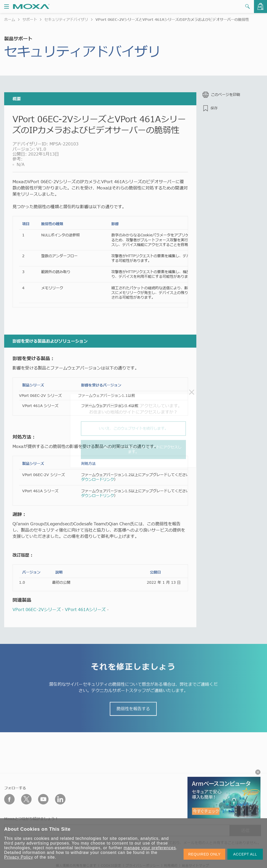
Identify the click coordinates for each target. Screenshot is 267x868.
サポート (30, 19)
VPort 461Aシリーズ (85, 610)
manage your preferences (150, 848)
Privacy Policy (19, 857)
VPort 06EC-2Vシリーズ (37, 610)
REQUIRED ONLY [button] (204, 854)
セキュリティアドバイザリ (66, 19)
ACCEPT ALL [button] (245, 854)
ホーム (10, 19)
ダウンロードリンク (98, 479)
